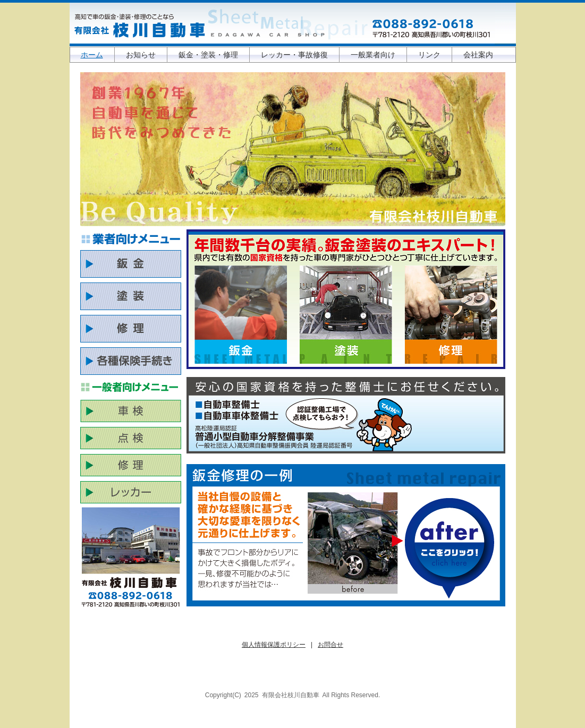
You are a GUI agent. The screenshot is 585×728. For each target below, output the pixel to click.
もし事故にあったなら (450, 548)
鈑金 (241, 315)
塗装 (346, 315)
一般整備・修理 (451, 315)
